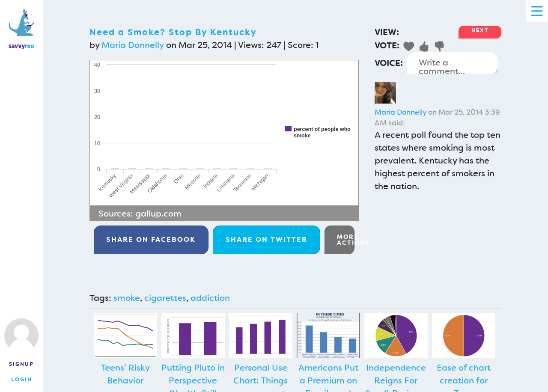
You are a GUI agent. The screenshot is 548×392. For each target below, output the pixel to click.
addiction (210, 298)
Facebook (151, 239)
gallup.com (158, 214)
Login (22, 380)
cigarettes (165, 298)
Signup (21, 364)
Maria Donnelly (133, 45)
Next (480, 30)
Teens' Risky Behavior (125, 374)
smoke (127, 298)
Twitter (267, 239)
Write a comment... (452, 63)
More (346, 240)
